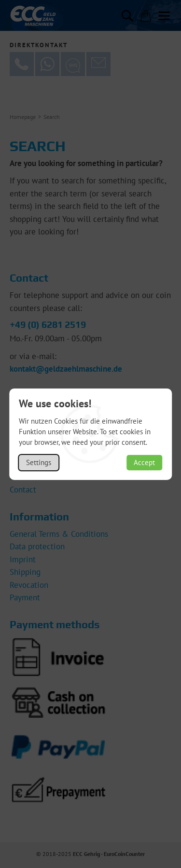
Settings (39, 462)
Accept (144, 462)
